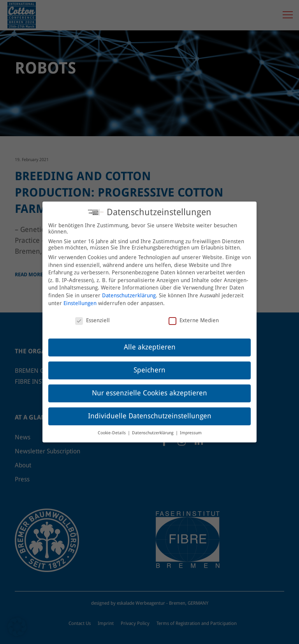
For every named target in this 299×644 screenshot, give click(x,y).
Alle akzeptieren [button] (150, 343)
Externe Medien (194, 316)
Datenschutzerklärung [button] (153, 429)
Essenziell (92, 316)
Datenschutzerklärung (129, 291)
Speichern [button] (149, 366)
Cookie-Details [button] (112, 429)
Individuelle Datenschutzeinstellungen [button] (150, 412)
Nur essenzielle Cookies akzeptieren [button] (149, 389)
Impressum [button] (191, 429)
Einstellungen (80, 299)
